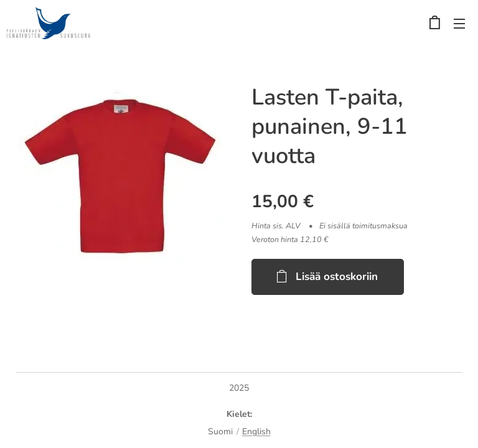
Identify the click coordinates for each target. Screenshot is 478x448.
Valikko (459, 24)
